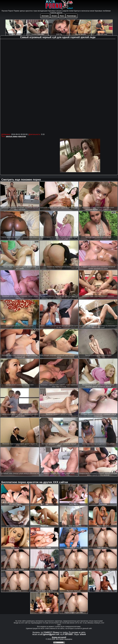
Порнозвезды (72, 16)
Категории (45, 16)
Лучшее (54, 16)
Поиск (62, 16)
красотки (22, 136)
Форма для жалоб (59, 637)
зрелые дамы (12, 136)
